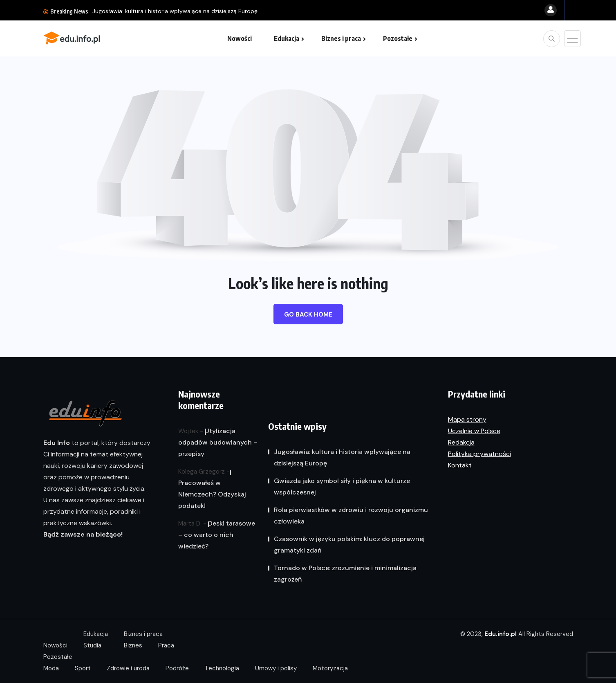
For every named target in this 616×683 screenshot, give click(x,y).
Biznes (133, 645)
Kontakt (460, 465)
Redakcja (461, 442)
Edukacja (287, 38)
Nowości (240, 38)
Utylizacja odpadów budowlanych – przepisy (218, 442)
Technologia (222, 668)
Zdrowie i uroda (128, 668)
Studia (92, 645)
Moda (51, 668)
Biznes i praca (341, 38)
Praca (166, 645)
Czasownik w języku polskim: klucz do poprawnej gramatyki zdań (349, 545)
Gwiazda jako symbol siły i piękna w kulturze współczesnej (342, 486)
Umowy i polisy (276, 668)
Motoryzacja (330, 668)
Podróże (177, 668)
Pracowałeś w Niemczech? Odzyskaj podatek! (212, 494)
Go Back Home (308, 315)
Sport (83, 668)
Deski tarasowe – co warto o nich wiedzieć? (217, 535)
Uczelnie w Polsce (474, 431)
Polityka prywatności (479, 454)
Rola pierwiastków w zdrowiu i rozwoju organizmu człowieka (351, 516)
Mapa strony (467, 419)
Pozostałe (398, 38)
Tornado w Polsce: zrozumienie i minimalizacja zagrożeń (345, 574)
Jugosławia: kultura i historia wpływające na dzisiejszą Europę (175, 11)
